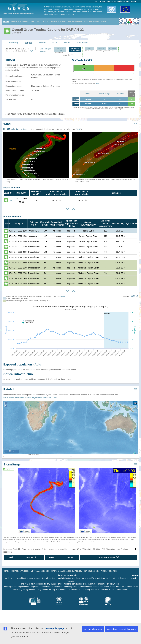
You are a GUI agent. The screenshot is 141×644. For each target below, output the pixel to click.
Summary (14, 43)
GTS (55, 43)
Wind (88, 94)
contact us (111, 1)
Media (67, 43)
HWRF (101, 48)
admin (134, 1)
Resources (83, 43)
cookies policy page (54, 628)
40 (11, 200)
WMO (63, 296)
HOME (6, 21)
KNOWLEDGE (92, 21)
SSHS (79, 129)
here (97, 84)
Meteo (42, 43)
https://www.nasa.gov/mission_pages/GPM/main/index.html (30, 397)
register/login (123, 1)
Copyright (73, 575)
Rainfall (121, 94)
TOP (136, 124)
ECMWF (113, 48)
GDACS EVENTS (20, 21)
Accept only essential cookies (121, 629)
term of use (100, 1)
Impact (29, 43)
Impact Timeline (12, 188)
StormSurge (12, 464)
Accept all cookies (93, 629)
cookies (136, 575)
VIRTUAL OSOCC (40, 21)
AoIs (38, 364)
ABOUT (105, 21)
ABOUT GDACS (109, 571)
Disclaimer (62, 575)
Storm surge (104, 94)
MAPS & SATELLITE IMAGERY (66, 21)
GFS (90, 48)
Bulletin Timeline (12, 217)
